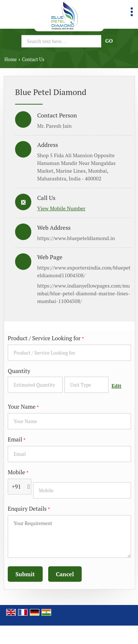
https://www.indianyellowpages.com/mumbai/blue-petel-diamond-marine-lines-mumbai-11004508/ (84, 293)
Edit (116, 386)
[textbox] (86, 385)
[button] (61, 208)
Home (10, 59)
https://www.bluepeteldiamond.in (76, 238)
